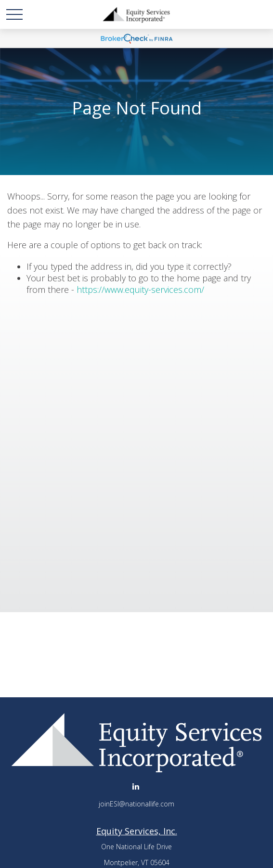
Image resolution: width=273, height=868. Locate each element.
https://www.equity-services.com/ (140, 289)
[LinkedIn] (136, 786)
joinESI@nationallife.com (136, 804)
